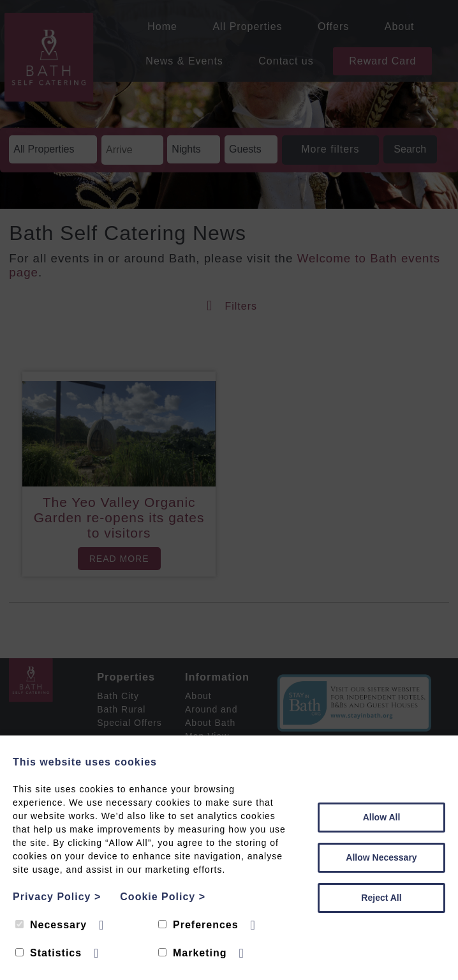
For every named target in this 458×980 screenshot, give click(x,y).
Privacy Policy (57, 897)
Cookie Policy (163, 897)
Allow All (382, 817)
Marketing (193, 953)
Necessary (51, 925)
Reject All (381, 898)
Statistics (48, 953)
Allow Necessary (381, 857)
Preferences (198, 925)
